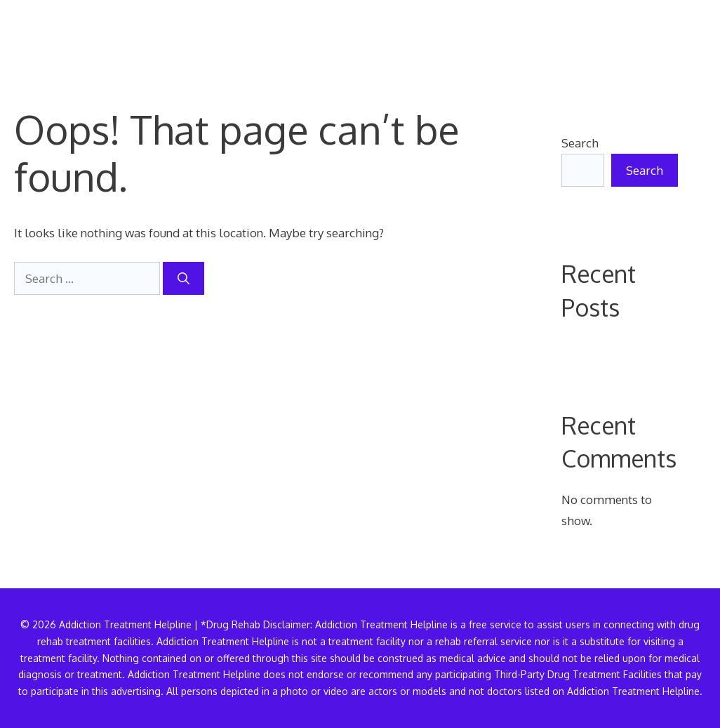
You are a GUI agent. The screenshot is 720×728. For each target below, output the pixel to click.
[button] (684, 39)
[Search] (184, 279)
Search (580, 143)
